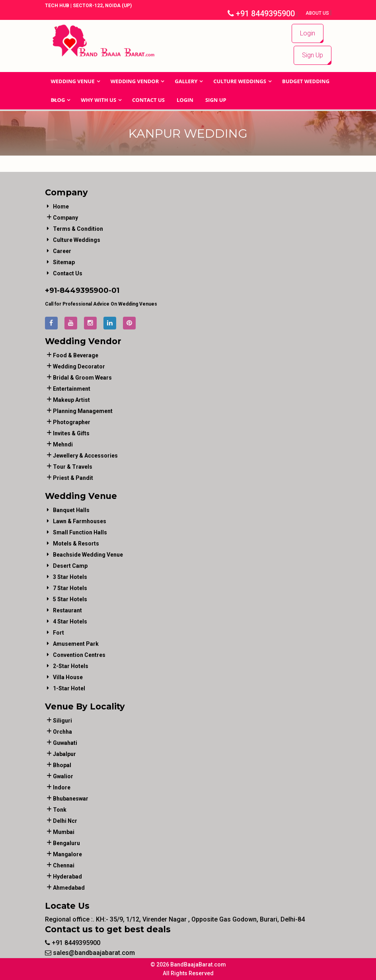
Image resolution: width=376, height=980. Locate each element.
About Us (318, 13)
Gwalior (63, 776)
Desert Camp (70, 566)
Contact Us (148, 100)
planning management (83, 411)
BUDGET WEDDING (306, 81)
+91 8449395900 (261, 14)
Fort (58, 633)
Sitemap (64, 262)
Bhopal (62, 765)
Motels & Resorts (76, 544)
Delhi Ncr (65, 821)
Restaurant (67, 610)
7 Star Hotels (70, 588)
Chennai (64, 865)
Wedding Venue (73, 81)
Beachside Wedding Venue (88, 555)
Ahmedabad (69, 888)
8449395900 (84, 290)
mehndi (63, 444)
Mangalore (67, 854)
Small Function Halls (80, 532)
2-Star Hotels (71, 666)
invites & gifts (71, 433)
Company (65, 218)
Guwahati (65, 743)
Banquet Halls (71, 510)
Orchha (62, 732)
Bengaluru (66, 843)
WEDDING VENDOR (135, 81)
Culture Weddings (240, 81)
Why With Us (98, 100)
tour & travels (73, 467)
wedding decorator (79, 366)
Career (62, 251)
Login (308, 33)
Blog (58, 100)
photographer (72, 422)
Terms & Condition (78, 229)
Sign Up (313, 55)
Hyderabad (67, 877)
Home (61, 207)
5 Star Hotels (70, 599)
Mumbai (64, 832)
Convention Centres (79, 655)
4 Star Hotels (70, 622)
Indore (62, 787)
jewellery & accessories (85, 456)
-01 (114, 290)
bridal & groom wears (82, 378)
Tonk (60, 810)
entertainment (72, 389)
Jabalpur (64, 754)
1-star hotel (69, 688)
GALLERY (186, 81)
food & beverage (76, 355)
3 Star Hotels (70, 577)
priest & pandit (73, 478)
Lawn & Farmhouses (80, 521)
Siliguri (62, 721)
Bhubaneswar (71, 799)
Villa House (68, 677)
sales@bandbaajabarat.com (90, 953)
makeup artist (71, 400)
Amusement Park (76, 644)
